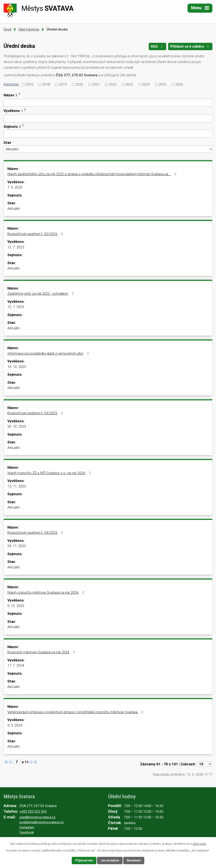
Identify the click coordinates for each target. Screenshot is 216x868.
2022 (113, 84)
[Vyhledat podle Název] (108, 103)
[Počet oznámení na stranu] (205, 764)
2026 (179, 84)
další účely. (200, 844)
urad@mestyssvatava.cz (37, 817)
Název (10, 95)
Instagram (27, 827)
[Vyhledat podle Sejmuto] (108, 134)
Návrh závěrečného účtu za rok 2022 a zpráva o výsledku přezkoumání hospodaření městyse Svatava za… (92, 174)
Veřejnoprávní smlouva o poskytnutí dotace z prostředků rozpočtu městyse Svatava (76, 712)
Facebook (27, 832)
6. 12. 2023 (16, 606)
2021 (96, 84)
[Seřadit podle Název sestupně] (20, 95)
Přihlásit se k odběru (190, 46)
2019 (63, 84)
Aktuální (13, 209)
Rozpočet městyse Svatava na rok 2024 (42, 652)
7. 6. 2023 (15, 187)
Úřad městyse (29, 29)
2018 (46, 84)
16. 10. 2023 (17, 367)
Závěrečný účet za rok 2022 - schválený (41, 293)
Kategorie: (11, 84)
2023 (129, 84)
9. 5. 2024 (15, 725)
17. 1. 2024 (16, 665)
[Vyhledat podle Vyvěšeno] (108, 119)
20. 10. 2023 (17, 426)
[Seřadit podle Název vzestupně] (20, 93)
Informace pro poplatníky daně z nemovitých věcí (49, 353)
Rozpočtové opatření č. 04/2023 (36, 533)
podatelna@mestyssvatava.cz (42, 822)
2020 (79, 84)
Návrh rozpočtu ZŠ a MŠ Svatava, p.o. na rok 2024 (50, 473)
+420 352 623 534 (33, 812)
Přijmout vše (84, 860)
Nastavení (134, 860)
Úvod (7, 29)
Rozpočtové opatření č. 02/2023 (36, 234)
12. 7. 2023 (16, 247)
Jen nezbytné (110, 860)
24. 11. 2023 (17, 546)
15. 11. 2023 (17, 486)
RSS (157, 46)
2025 (162, 84)
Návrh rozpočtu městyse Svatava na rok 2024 (46, 592)
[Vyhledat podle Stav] (108, 149)
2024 (146, 84)
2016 (30, 84)
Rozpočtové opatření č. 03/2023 (36, 413)
